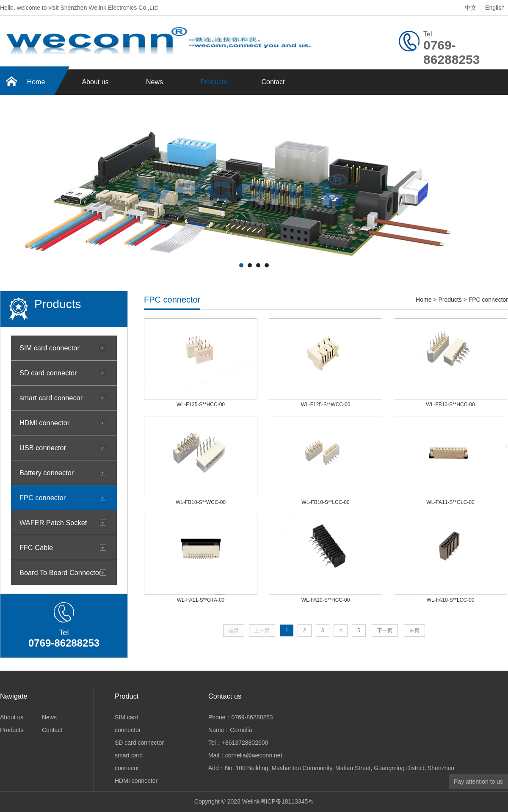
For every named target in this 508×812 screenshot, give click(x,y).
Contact (273, 82)
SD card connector (48, 373)
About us (95, 82)
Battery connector (47, 473)
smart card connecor (51, 398)
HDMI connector (44, 423)
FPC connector (43, 498)
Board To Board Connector (60, 573)
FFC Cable (36, 548)
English (495, 8)
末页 (414, 630)
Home (36, 82)
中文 (471, 8)
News (155, 82)
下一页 (385, 630)
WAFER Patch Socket (53, 523)
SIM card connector (50, 348)
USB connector (43, 448)
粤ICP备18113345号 (287, 801)
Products (214, 82)
